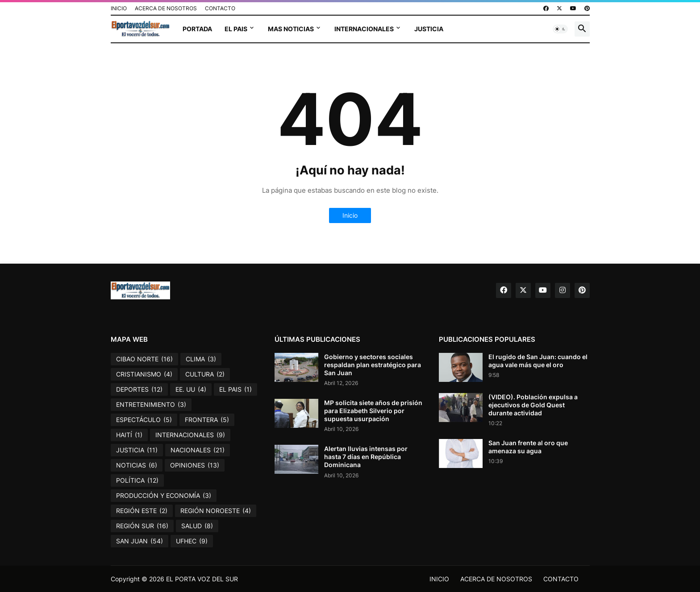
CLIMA (201, 359)
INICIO (119, 8)
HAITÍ (129, 435)
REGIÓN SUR (142, 526)
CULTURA (205, 374)
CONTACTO (220, 8)
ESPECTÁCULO (144, 420)
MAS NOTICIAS (291, 29)
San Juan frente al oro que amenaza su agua (528, 447)
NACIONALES (198, 450)
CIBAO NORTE (144, 359)
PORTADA (197, 29)
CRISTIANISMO (144, 374)
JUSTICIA (429, 29)
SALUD (197, 526)
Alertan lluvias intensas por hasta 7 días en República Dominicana (366, 457)
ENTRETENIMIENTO (151, 405)
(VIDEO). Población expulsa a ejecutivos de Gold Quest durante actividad (533, 405)
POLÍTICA (137, 480)
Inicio (350, 215)
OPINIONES (195, 465)
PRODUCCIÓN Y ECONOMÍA (164, 496)
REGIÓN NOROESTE (216, 511)
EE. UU (191, 389)
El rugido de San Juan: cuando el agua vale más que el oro (538, 361)
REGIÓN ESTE (142, 511)
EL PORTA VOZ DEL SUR (202, 579)
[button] (560, 29)
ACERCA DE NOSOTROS (166, 8)
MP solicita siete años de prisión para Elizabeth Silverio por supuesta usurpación (373, 411)
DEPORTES (139, 389)
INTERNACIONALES (364, 29)
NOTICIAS (137, 465)
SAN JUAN (140, 541)
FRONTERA (207, 420)
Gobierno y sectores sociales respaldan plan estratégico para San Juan (373, 365)
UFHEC (192, 541)
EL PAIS (236, 29)
